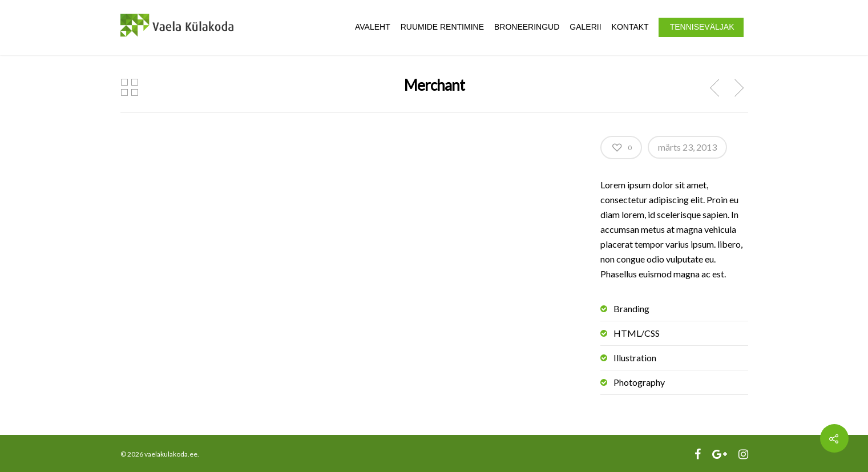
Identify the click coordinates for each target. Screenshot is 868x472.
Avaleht (373, 27)
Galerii (585, 27)
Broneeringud (527, 27)
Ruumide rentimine (442, 27)
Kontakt (630, 27)
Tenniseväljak (702, 27)
